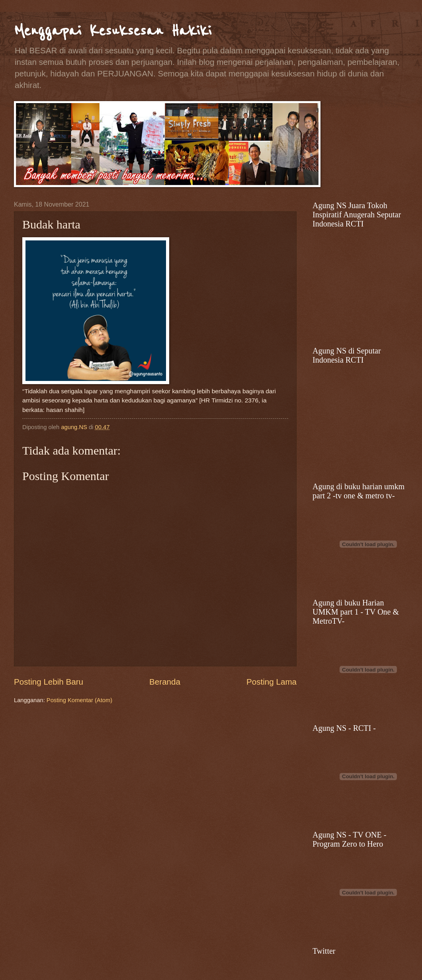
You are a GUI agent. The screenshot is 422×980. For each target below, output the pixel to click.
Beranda (165, 682)
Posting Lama (272, 682)
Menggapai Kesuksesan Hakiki (113, 31)
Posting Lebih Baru (49, 682)
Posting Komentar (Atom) (79, 700)
